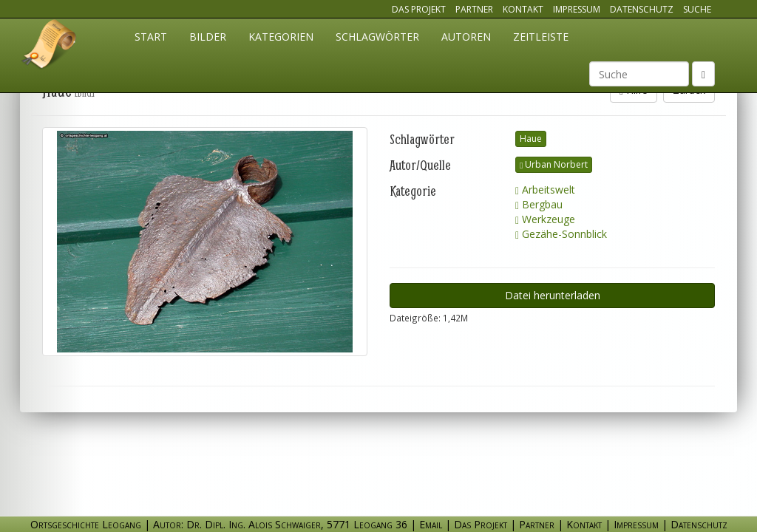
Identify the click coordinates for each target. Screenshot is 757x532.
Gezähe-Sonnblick (561, 234)
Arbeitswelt (545, 190)
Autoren (466, 37)
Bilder (208, 37)
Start (151, 37)
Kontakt (523, 9)
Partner (474, 9)
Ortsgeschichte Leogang (50, 47)
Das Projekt (419, 9)
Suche (697, 9)
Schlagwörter (377, 37)
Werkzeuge (545, 219)
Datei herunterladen (553, 295)
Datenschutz (642, 9)
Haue (531, 139)
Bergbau (539, 204)
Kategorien (281, 37)
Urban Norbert (554, 164)
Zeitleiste (541, 37)
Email (431, 524)
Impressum (577, 9)
